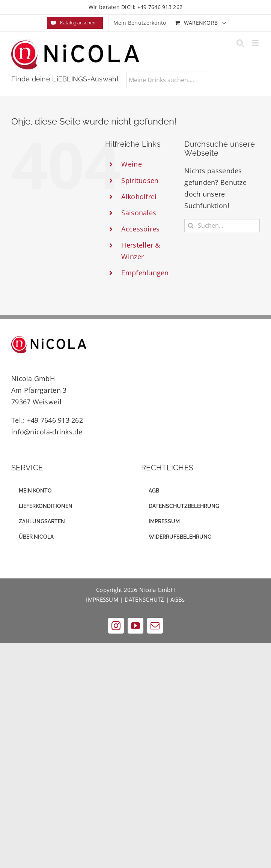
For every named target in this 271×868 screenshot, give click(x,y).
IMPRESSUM (102, 599)
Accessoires (140, 229)
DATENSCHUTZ (145, 599)
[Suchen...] (222, 226)
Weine (131, 164)
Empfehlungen (145, 273)
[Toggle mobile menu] (256, 43)
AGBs (178, 599)
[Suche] (191, 226)
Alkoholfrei (139, 197)
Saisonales (139, 213)
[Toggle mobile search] (240, 43)
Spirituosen (140, 180)
